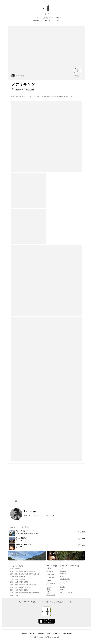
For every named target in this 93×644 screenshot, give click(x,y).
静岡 (20, 582)
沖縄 (12, 595)
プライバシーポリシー (53, 634)
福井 (23, 579)
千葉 (30, 574)
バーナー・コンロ (66, 592)
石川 (20, 579)
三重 (27, 582)
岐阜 (17, 582)
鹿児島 (37, 593)
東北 (12, 571)
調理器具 (63, 574)
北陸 (12, 579)
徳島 (17, 590)
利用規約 (41, 634)
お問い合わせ (67, 634)
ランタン (63, 571)
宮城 (23, 571)
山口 (30, 587)
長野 (23, 577)
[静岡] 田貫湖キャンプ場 (25, 89)
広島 (27, 587)
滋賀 (17, 585)
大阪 (23, 585)
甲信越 (12, 577)
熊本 (27, 593)
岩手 (20, 571)
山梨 (17, 577)
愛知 (23, 582)
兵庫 (27, 585)
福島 (33, 571)
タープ (62, 584)
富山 (17, 579)
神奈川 (37, 574)
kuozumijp (18, 76)
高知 (27, 590)
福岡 (17, 593)
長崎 (23, 593)
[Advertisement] (46, 482)
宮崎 (33, 593)
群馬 (23, 574)
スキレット (64, 582)
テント (62, 568)
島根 (20, 587)
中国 (12, 587)
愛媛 (23, 590)
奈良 (30, 585)
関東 (12, 574)
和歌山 (34, 585)
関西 (12, 585)
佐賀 (20, 593)
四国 (12, 590)
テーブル (63, 590)
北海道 (12, 569)
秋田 (27, 571)
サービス (33, 634)
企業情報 (24, 634)
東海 (12, 582)
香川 (20, 590)
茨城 (17, 574)
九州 (12, 593)
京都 (20, 585)
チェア (62, 587)
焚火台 (62, 576)
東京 (33, 574)
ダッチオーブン (65, 579)
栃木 (20, 574)
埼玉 (27, 574)
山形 (30, 571)
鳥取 (17, 587)
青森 (17, 571)
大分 (30, 593)
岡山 (23, 587)
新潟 (20, 577)
